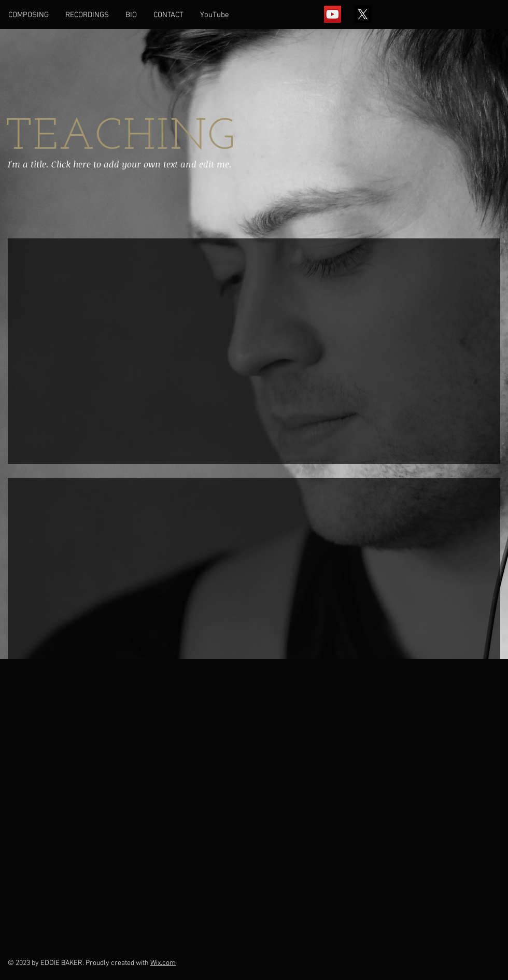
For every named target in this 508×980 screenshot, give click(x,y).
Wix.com (163, 963)
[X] (363, 14)
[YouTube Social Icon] (333, 14)
